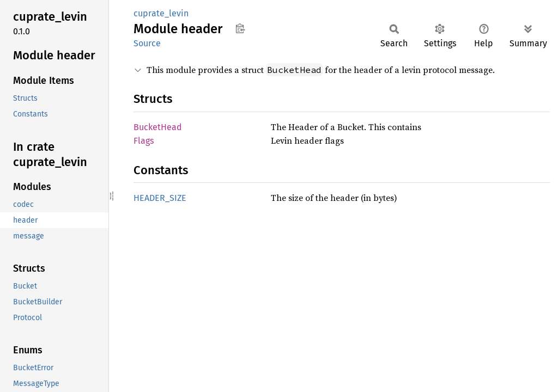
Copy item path (240, 28)
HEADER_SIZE (160, 198)
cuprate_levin (161, 13)
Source (147, 43)
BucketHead (158, 127)
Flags (144, 141)
